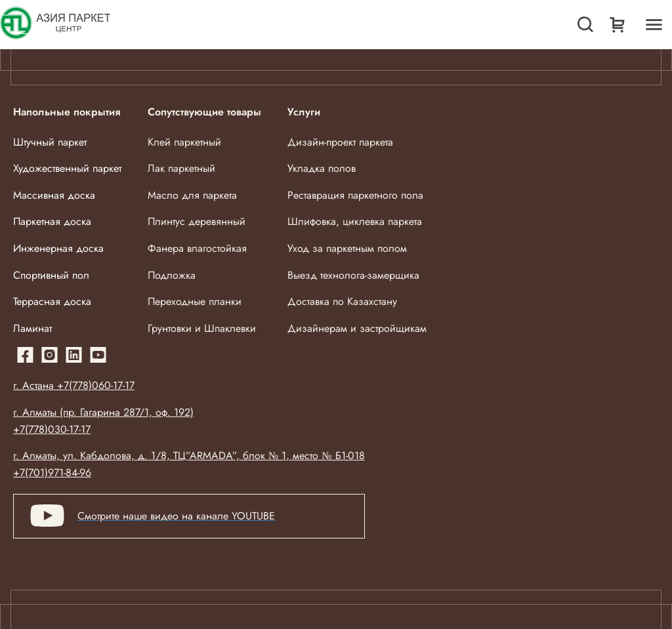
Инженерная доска (58, 248)
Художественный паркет (67, 168)
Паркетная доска (52, 221)
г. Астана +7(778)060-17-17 (74, 385)
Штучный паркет (50, 142)
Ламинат (32, 328)
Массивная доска (54, 195)
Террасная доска (52, 301)
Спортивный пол (51, 275)
